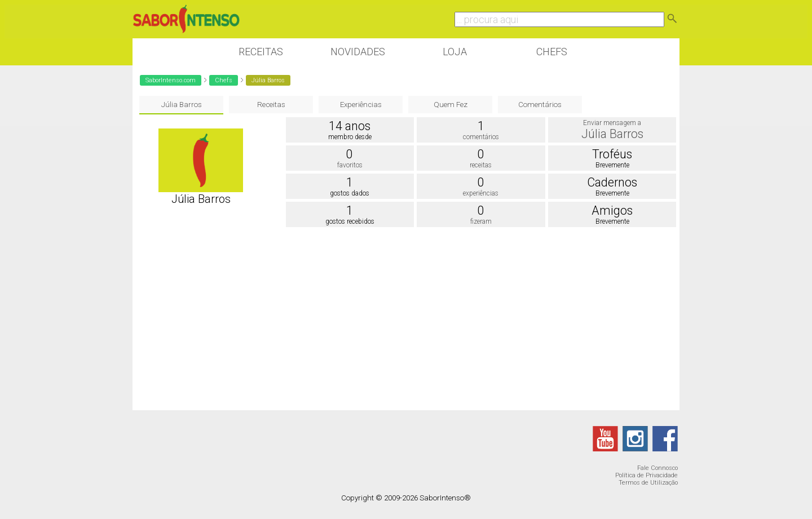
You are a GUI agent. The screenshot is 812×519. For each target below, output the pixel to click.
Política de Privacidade (646, 475)
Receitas (261, 52)
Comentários (540, 105)
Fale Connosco (657, 468)
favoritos (350, 165)
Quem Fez (451, 105)
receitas (481, 165)
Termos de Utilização (648, 483)
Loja (455, 52)
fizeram (481, 221)
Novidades (358, 52)
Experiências (361, 105)
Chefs (552, 52)
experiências (481, 193)
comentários (481, 137)
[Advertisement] (406, 320)
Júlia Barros (182, 105)
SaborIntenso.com (171, 80)
